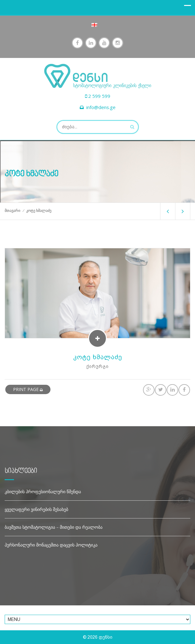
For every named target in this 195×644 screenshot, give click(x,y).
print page (28, 389)
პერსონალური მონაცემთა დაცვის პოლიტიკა (51, 545)
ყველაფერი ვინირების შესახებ (36, 509)
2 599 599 (99, 96)
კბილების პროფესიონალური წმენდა (43, 491)
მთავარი (12, 211)
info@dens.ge (101, 107)
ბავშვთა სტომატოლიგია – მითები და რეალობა (54, 527)
